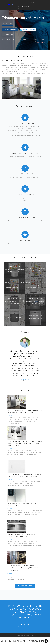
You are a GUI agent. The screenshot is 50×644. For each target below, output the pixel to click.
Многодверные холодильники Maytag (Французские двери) (15, 269)
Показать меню (46, 641)
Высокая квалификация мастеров (25, 153)
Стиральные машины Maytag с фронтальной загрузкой (35, 301)
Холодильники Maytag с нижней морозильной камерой (35, 285)
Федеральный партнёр (25, 195)
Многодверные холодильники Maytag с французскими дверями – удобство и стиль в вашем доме (24, 568)
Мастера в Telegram (29, 30)
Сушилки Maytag (15, 317)
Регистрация (25, 241)
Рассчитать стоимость (10, 30)
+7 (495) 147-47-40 (34, 2)
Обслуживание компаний (25, 218)
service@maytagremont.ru (29, 8)
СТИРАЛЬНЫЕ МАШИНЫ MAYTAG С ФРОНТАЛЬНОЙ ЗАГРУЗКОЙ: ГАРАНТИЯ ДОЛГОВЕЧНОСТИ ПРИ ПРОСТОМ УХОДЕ (25, 443)
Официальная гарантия (25, 174)
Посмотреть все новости (25, 586)
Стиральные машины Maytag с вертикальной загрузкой (15, 301)
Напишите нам (25, 625)
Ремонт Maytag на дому (25, 123)
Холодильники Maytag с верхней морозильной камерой (15, 285)
